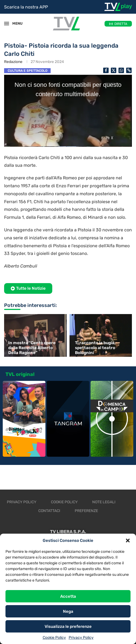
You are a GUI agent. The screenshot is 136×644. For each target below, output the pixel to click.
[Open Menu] (7, 24)
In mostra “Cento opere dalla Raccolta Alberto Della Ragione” (32, 348)
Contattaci (49, 511)
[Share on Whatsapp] (121, 70)
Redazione (13, 62)
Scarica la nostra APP (26, 7)
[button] (128, 540)
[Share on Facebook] (106, 70)
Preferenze (86, 511)
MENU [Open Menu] (15, 23)
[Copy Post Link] (129, 70)
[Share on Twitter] (114, 70)
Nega (68, 611)
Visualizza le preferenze (68, 626)
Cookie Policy (54, 638)
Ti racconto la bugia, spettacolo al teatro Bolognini (95, 348)
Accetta (68, 596)
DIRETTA (121, 24)
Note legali (104, 502)
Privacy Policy (81, 638)
